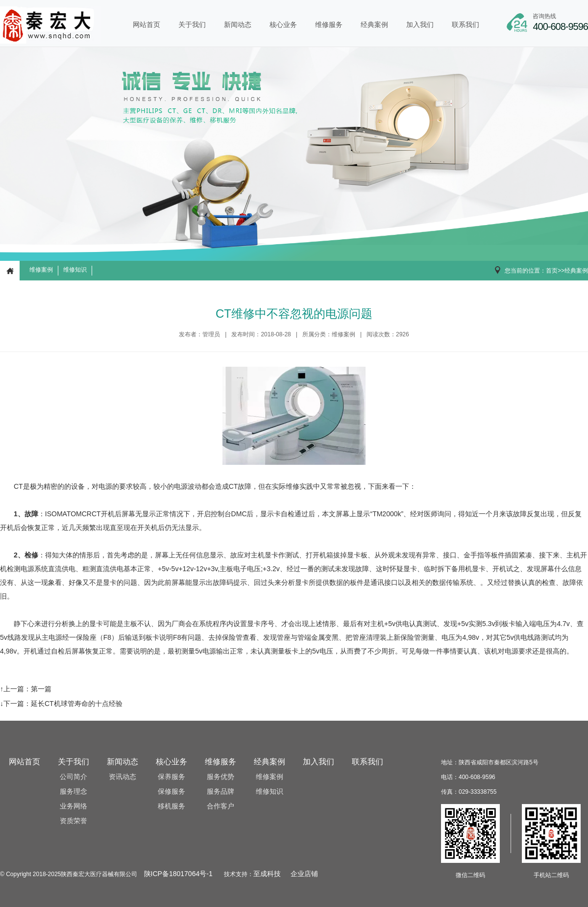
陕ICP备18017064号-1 (178, 874)
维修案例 (41, 270)
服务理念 (73, 792)
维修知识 (75, 270)
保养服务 (171, 777)
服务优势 (220, 777)
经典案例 (374, 25)
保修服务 (171, 792)
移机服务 (171, 806)
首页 (552, 271)
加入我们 (420, 25)
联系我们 (465, 25)
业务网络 (73, 806)
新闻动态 (238, 25)
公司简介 (73, 777)
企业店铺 (304, 874)
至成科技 (267, 874)
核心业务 (283, 25)
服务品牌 (220, 792)
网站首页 (147, 25)
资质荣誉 (73, 821)
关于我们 (192, 25)
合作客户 (220, 806)
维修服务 (329, 25)
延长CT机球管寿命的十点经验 (77, 704)
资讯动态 (122, 777)
